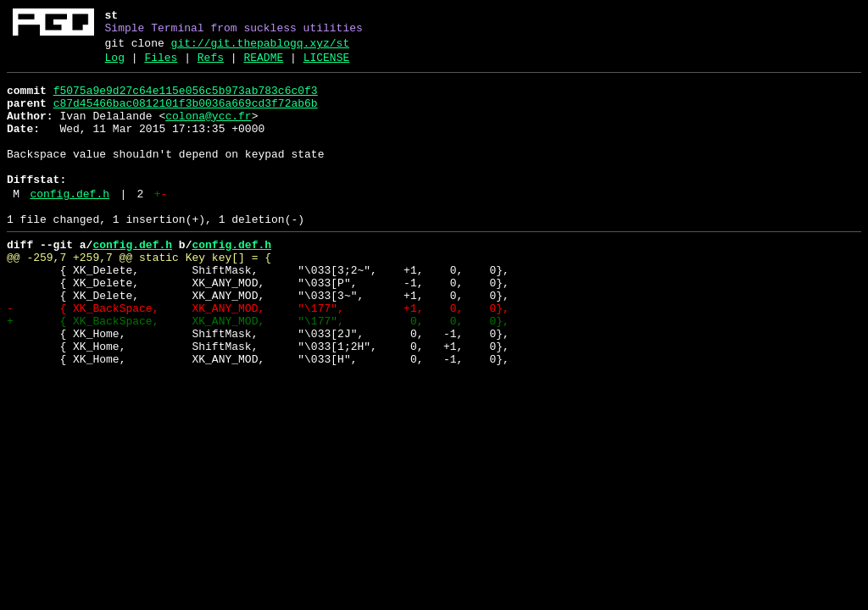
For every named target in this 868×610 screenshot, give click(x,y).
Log (115, 65)
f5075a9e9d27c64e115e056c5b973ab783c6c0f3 (186, 101)
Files (161, 65)
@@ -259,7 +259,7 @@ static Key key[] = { (139, 296)
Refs (211, 65)
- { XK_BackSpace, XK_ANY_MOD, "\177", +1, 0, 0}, (258, 357)
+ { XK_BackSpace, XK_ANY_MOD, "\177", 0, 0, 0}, (258, 372)
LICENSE (327, 65)
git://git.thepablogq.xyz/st (261, 48)
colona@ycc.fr (208, 131)
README (263, 65)
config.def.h (70, 225)
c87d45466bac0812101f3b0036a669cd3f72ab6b (186, 116)
